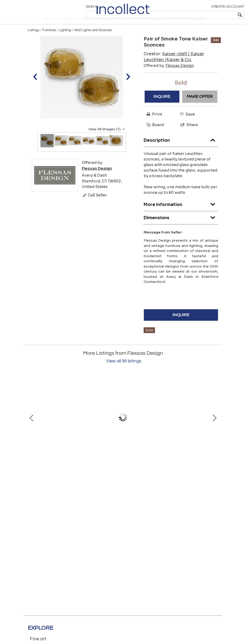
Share (187, 135)
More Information (181, 213)
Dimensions (181, 227)
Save (186, 124)
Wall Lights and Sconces (93, 40)
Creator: (174, 67)
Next (214, 427)
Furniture (49, 40)
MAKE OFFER (200, 107)
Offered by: (169, 76)
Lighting (65, 40)
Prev (32, 427)
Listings (34, 40)
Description (181, 149)
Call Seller (94, 205)
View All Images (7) (107, 139)
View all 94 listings (124, 371)
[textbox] (205, 15)
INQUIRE (162, 107)
